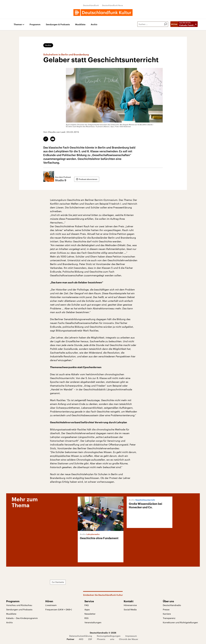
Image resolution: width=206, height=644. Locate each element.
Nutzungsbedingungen (109, 636)
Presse (166, 609)
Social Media (130, 609)
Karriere (167, 614)
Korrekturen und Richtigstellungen (180, 622)
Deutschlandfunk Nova (112, 5)
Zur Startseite (58, 582)
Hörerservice (130, 605)
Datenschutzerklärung (81, 636)
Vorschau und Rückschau (19, 605)
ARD (81, 639)
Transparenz (169, 618)
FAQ (87, 605)
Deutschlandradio (172, 605)
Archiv (94, 24)
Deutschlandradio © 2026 (103, 633)
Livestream (51, 605)
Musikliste (80, 24)
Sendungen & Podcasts (58, 24)
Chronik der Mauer (129, 639)
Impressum (131, 636)
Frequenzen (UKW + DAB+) (59, 609)
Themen (18, 24)
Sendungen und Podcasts (19, 609)
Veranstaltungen (93, 622)
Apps (87, 609)
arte (112, 639)
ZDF (90, 639)
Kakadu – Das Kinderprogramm (22, 618)
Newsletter (90, 614)
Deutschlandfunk (91, 5)
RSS (86, 618)
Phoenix (101, 639)
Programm (35, 24)
